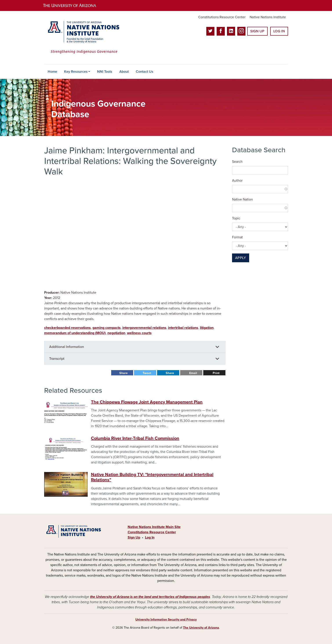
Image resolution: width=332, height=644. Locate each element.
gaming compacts (107, 328)
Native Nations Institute (268, 17)
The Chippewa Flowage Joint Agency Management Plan (147, 402)
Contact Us (145, 72)
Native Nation (242, 199)
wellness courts (139, 333)
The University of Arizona (201, 628)
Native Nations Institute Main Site (154, 527)
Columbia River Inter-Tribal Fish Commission (135, 438)
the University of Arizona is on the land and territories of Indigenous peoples (150, 597)
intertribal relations (183, 328)
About (124, 72)
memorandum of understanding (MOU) (75, 333)
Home (52, 72)
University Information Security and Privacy (166, 620)
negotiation (116, 333)
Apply (241, 258)
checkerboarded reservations (67, 328)
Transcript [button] (57, 359)
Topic (236, 218)
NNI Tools (105, 72)
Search (237, 162)
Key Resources (76, 72)
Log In (279, 31)
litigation (207, 328)
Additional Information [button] (67, 347)
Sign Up (257, 31)
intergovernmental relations (144, 328)
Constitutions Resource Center (222, 17)
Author (237, 181)
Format (237, 237)
